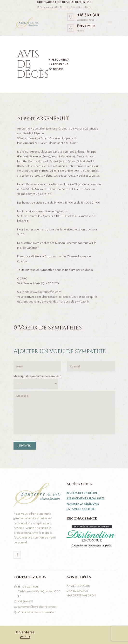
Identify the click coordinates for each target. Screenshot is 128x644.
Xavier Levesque (78, 586)
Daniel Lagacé (77, 591)
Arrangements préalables (86, 498)
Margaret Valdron (81, 596)
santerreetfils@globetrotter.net (37, 607)
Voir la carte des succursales (36, 612)
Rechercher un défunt (83, 493)
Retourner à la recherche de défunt (59, 65)
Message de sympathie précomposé (37, 376)
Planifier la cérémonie (83, 504)
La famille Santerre (81, 509)
